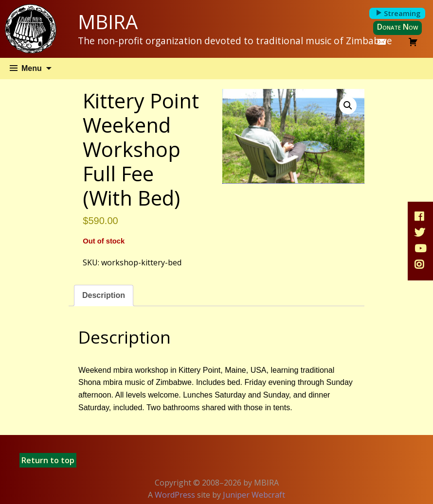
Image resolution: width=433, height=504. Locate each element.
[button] (348, 105)
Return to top (48, 460)
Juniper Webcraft (254, 495)
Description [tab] (104, 295)
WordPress (175, 495)
